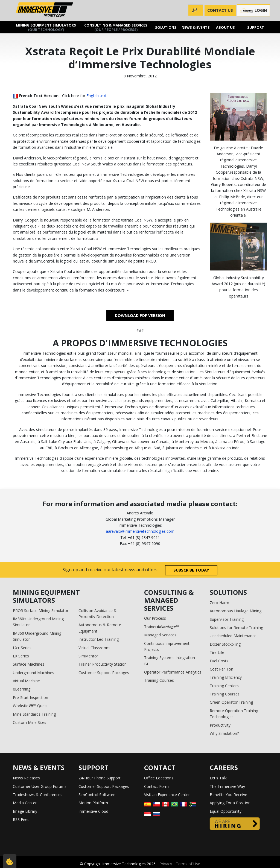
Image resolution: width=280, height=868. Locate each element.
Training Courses (159, 680)
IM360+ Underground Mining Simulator (38, 622)
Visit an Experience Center (167, 795)
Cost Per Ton (221, 669)
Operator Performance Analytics (173, 672)
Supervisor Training (227, 619)
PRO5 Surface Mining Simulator (41, 611)
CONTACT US (220, 10)
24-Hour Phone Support (100, 778)
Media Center (25, 803)
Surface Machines (29, 664)
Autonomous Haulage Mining (236, 611)
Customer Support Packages (104, 673)
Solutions (166, 27)
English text (97, 96)
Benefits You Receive (228, 795)
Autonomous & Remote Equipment (100, 628)
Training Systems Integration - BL (171, 661)
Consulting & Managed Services (116, 27)
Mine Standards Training (34, 714)
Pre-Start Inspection (30, 697)
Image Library (25, 811)
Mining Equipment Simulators (46, 27)
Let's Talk (218, 778)
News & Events (196, 27)
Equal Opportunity (226, 811)
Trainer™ (161, 627)
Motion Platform (93, 803)
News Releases (26, 778)
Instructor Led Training (99, 639)
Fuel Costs (219, 661)
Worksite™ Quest (30, 706)
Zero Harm (219, 603)
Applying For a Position (230, 803)
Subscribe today (191, 570)
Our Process (155, 618)
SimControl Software (97, 795)
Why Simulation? (224, 733)
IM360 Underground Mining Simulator (37, 636)
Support (255, 27)
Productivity (220, 725)
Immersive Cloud (93, 811)
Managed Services (160, 635)
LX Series (21, 656)
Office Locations (159, 778)
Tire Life (217, 652)
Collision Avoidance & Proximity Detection (98, 614)
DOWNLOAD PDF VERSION (140, 315)
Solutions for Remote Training (236, 627)
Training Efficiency (226, 677)
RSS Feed (21, 819)
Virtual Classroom (94, 648)
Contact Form (156, 786)
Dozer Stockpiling (225, 644)
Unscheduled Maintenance (233, 636)
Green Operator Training (231, 702)
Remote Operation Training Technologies (234, 714)
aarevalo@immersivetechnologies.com (140, 531)
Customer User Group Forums (40, 786)
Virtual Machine (26, 681)
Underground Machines (33, 673)
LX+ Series (22, 648)
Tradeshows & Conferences (38, 795)
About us (225, 27)
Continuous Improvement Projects (167, 646)
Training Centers (224, 686)
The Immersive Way (227, 786)
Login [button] (253, 11)
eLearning (22, 689)
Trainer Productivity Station (103, 664)
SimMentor (88, 656)
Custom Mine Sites (30, 722)
